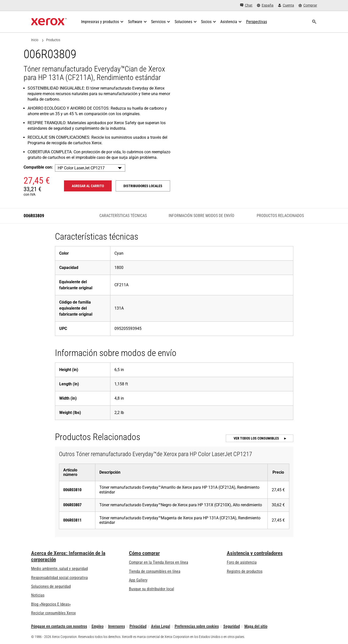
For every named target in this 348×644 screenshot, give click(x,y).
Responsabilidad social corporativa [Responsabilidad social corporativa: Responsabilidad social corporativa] (59, 578)
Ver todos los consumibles (257, 438)
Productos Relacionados (280, 216)
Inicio (35, 40)
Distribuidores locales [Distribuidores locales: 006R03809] (143, 186)
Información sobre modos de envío (201, 216)
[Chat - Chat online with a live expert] (246, 5)
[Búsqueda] (314, 22)
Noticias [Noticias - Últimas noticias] (38, 595)
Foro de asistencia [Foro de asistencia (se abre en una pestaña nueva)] (242, 562)
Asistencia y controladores (255, 553)
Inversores (117, 627)
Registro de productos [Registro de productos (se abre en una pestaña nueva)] (245, 571)
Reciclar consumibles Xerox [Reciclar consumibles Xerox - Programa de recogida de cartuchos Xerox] (53, 613)
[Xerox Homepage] (49, 22)
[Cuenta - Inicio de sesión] (286, 5)
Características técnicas (123, 216)
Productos (53, 40)
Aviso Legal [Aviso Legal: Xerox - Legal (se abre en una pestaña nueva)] (161, 627)
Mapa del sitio (256, 627)
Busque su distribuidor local (152, 589)
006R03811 (72, 520)
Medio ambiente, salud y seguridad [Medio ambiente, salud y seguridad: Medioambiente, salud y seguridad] (59, 569)
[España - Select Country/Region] (265, 5)
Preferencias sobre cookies (197, 627)
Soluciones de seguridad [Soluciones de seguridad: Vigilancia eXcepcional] (51, 586)
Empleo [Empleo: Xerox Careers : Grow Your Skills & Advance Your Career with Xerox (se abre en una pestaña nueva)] (98, 627)
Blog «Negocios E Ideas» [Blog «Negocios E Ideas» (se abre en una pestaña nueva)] (51, 604)
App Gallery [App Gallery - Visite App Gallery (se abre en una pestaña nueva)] (138, 580)
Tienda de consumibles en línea (155, 571)
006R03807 (72, 505)
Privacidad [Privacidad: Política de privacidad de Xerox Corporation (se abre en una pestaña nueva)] (138, 627)
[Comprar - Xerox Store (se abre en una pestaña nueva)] (308, 5)
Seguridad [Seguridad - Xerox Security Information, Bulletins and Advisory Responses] (232, 627)
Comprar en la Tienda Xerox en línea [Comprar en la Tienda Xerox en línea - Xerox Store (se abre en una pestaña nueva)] (159, 562)
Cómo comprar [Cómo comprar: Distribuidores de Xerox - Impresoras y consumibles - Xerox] (144, 553)
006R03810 (72, 490)
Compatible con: (38, 167)
